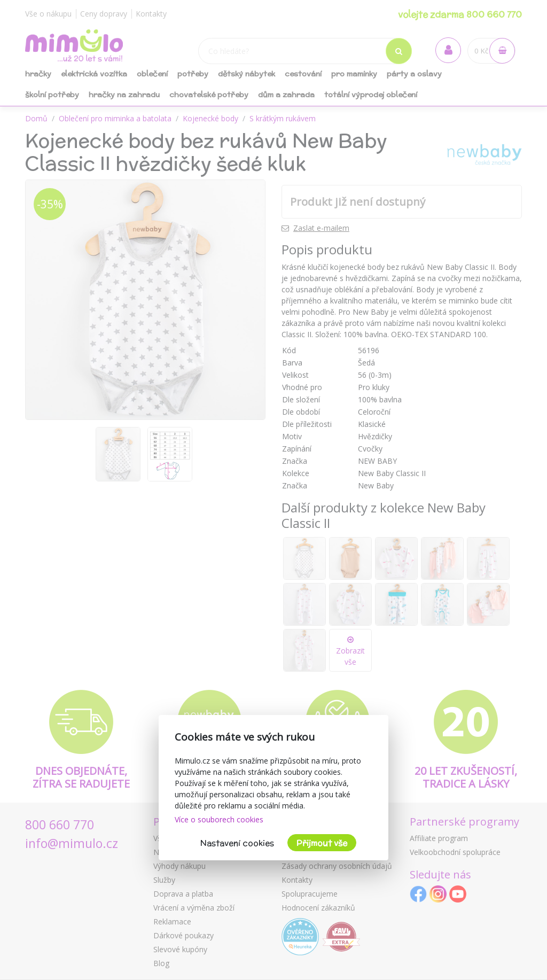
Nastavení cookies (237, 843)
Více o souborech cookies (219, 819)
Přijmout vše (322, 843)
